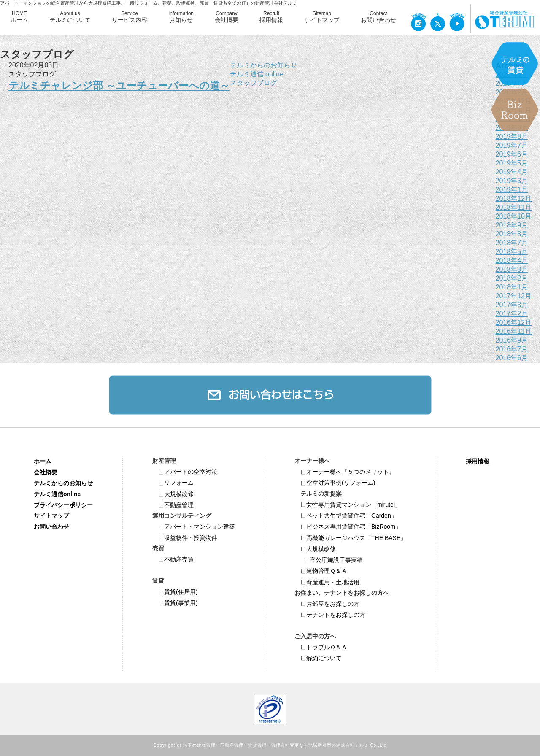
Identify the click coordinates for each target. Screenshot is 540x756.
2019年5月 (512, 163)
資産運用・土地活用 (327, 582)
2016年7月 (512, 349)
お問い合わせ (51, 526)
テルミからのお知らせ (264, 65)
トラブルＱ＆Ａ (321, 647)
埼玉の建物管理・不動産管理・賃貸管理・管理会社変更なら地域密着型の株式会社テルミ (276, 745)
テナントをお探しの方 (330, 615)
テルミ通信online (57, 494)
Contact (378, 17)
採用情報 (478, 461)
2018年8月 (512, 234)
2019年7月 (512, 145)
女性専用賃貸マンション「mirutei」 (348, 505)
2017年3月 (512, 305)
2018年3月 (512, 269)
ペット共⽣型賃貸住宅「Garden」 (346, 516)
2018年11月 (514, 207)
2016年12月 (514, 323)
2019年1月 (512, 190)
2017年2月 (512, 314)
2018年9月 (512, 225)
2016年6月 (512, 358)
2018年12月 (514, 198)
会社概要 (46, 472)
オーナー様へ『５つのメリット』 (345, 472)
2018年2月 (512, 278)
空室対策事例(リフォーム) (335, 483)
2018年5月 (512, 252)
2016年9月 (512, 340)
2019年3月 (512, 181)
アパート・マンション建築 (194, 526)
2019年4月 (512, 172)
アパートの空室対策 (185, 472)
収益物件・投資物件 (185, 538)
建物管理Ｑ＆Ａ (321, 571)
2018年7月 (512, 243)
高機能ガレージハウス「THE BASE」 (350, 538)
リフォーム (173, 483)
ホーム (43, 461)
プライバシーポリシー (63, 505)
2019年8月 (512, 136)
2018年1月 (512, 287)
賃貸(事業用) (175, 603)
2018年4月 (512, 261)
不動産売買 (173, 559)
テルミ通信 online (257, 74)
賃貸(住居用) (175, 592)
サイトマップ (51, 516)
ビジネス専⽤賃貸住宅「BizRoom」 (348, 526)
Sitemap (322, 17)
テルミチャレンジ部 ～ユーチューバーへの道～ (119, 85)
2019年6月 (512, 154)
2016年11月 (514, 331)
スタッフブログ (254, 83)
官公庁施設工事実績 (330, 560)
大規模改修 (173, 494)
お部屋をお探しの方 (327, 604)
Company (227, 17)
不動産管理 (173, 505)
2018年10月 (514, 216)
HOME (19, 17)
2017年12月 (514, 296)
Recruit (271, 17)
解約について (318, 658)
